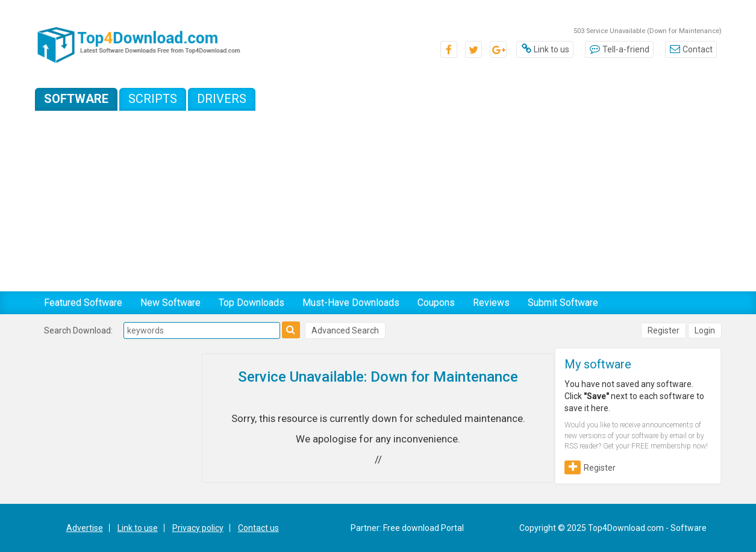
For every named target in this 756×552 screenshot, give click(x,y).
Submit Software (563, 302)
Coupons (436, 302)
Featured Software (83, 302)
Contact (691, 49)
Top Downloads (251, 302)
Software (76, 99)
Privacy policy (198, 528)
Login (705, 330)
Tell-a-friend (619, 49)
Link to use (138, 528)
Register (664, 330)
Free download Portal (423, 528)
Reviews (491, 302)
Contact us (258, 528)
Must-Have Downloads (351, 302)
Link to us (545, 49)
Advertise (85, 528)
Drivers (222, 99)
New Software (170, 302)
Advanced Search (345, 330)
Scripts (153, 99)
